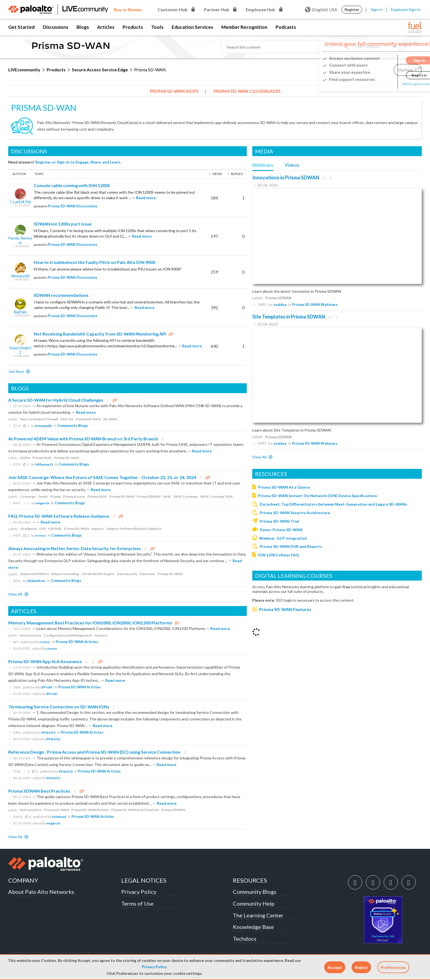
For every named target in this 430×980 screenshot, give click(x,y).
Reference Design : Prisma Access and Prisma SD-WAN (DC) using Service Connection (94, 752)
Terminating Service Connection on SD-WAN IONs (59, 707)
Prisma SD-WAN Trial (279, 521)
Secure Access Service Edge (100, 70)
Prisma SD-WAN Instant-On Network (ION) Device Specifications (318, 496)
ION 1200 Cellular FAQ (278, 555)
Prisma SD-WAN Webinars (315, 305)
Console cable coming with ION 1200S (72, 185)
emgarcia (42, 503)
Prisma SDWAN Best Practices (39, 791)
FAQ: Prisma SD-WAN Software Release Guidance (59, 516)
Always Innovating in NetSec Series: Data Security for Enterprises (75, 548)
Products (133, 27)
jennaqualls (44, 426)
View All (16, 594)
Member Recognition (244, 27)
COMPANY (23, 880)
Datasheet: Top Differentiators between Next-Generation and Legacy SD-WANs (333, 504)
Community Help (254, 903)
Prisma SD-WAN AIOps (174, 91)
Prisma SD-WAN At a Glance (284, 487)
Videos (292, 165)
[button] (335, 967)
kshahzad (59, 817)
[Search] (287, 47)
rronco (40, 535)
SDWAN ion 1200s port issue (63, 224)
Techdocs (245, 939)
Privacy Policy (154, 967)
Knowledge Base (253, 927)
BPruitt (47, 687)
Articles (106, 27)
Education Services (192, 27)
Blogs (83, 27)
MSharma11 (44, 464)
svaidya (280, 305)
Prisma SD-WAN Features (285, 609)
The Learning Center (258, 915)
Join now (16, 371)
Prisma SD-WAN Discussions (73, 206)
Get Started (21, 27)
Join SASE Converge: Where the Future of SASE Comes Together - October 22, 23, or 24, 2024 (102, 477)
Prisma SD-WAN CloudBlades (247, 91)
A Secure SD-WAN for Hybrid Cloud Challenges (56, 400)
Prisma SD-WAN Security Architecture (295, 513)
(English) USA (321, 10)
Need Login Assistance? (397, 84)
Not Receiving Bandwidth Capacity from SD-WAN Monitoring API (100, 334)
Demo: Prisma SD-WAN (281, 530)
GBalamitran (36, 581)
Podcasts (286, 27)
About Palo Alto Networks (41, 892)
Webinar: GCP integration (283, 538)
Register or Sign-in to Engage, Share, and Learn (78, 162)
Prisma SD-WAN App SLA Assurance (45, 661)
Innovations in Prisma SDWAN (286, 178)
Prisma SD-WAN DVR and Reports (291, 546)
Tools (157, 27)
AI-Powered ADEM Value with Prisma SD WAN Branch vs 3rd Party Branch (83, 439)
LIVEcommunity (24, 70)
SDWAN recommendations (61, 295)
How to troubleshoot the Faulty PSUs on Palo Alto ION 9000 (94, 262)
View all (260, 457)
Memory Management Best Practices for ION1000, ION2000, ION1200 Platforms (90, 623)
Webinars (263, 165)
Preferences (393, 967)
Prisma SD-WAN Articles (77, 642)
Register (352, 9)
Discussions (56, 27)
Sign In (377, 9)
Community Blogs (73, 426)
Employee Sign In (406, 9)
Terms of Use (137, 903)
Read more (146, 198)
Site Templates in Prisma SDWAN (289, 317)
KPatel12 (48, 732)
